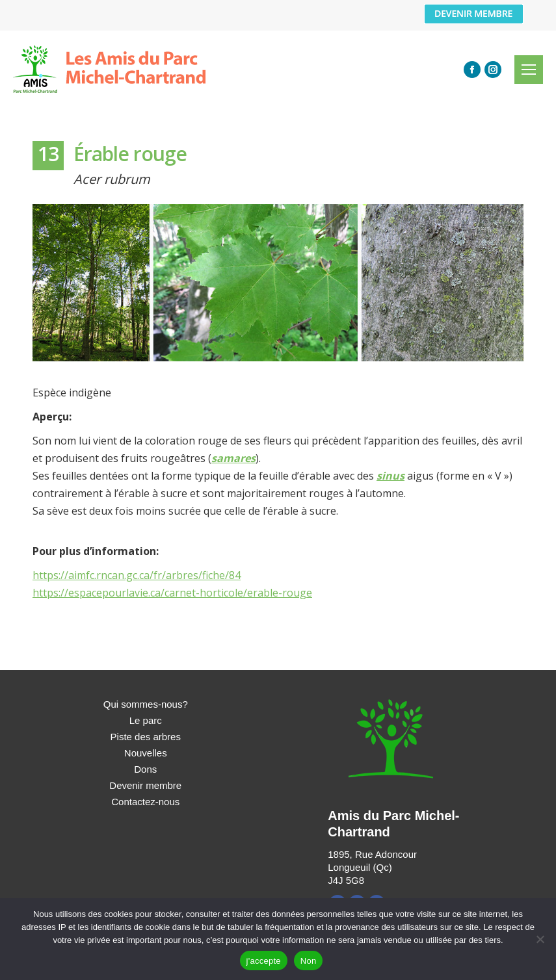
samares (233, 458)
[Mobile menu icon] (529, 70)
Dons (145, 769)
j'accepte (264, 961)
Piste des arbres (146, 737)
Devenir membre (145, 785)
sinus (391, 476)
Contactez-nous (145, 802)
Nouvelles (146, 753)
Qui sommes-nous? (146, 704)
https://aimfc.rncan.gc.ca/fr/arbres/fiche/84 (137, 575)
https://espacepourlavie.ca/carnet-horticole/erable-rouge (172, 593)
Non (309, 961)
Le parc (146, 720)
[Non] (540, 939)
